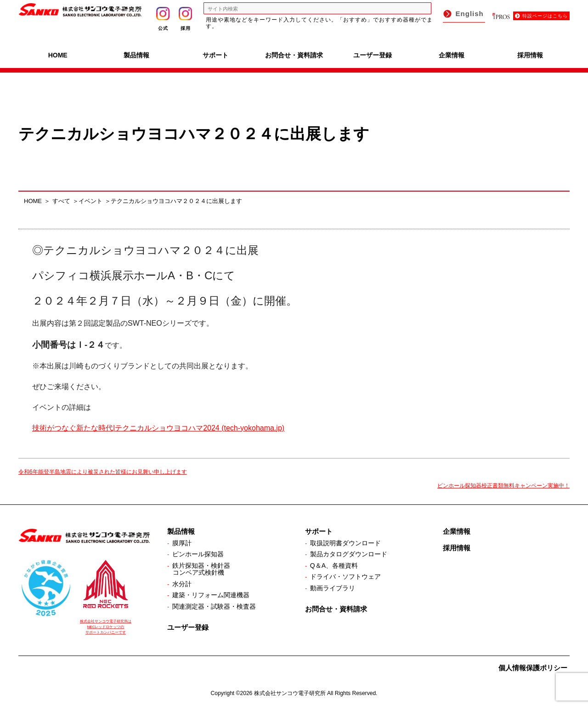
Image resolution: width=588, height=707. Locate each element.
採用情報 (530, 55)
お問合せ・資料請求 (294, 55)
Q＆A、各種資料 (334, 566)
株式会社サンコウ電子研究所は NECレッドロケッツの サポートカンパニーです (106, 627)
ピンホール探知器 (198, 554)
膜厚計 (182, 543)
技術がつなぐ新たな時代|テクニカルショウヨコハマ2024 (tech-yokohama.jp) (158, 428)
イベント (90, 201)
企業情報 (452, 55)
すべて (61, 201)
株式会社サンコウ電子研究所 (290, 693)
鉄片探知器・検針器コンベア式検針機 (201, 569)
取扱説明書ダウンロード (345, 543)
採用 (185, 19)
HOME (58, 55)
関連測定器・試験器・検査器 (214, 606)
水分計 (182, 584)
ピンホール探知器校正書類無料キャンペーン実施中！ (503, 486)
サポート (215, 55)
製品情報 (136, 55)
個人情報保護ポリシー (533, 668)
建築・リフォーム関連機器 (211, 595)
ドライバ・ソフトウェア (345, 577)
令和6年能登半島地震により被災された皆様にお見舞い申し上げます (103, 472)
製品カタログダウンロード (349, 554)
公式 (163, 19)
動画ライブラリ (333, 588)
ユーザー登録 (373, 55)
